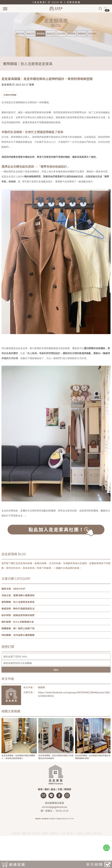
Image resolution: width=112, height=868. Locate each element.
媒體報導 (82, 34)
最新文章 (20, 34)
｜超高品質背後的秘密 (18, 615)
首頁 (40, 789)
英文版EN (52, 819)
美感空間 (51, 34)
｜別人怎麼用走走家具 (18, 602)
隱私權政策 (45, 819)
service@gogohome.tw (55, 807)
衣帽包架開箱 (10, 95)
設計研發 (61, 34)
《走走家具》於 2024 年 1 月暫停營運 (56, 2)
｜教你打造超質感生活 (18, 608)
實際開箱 (41, 34)
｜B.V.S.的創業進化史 (18, 622)
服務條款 (38, 819)
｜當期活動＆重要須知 (18, 595)
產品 (53, 789)
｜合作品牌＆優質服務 (18, 635)
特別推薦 (92, 34)
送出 (56, 670)
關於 (47, 789)
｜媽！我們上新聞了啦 (18, 628)
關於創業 (71, 34)
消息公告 (30, 34)
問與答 (68, 789)
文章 (60, 789)
